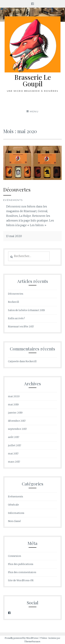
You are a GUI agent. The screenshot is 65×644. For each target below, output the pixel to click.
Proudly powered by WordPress (21, 638)
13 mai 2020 (14, 236)
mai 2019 (13, 404)
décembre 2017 (17, 421)
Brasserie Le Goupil (33, 80)
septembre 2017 (17, 429)
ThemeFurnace (32, 641)
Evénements (13, 200)
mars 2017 (14, 462)
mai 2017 (13, 454)
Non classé (14, 521)
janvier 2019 (15, 413)
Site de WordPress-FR (21, 580)
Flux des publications (21, 564)
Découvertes (17, 190)
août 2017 (14, 437)
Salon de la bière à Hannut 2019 (26, 310)
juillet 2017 (15, 445)
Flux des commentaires (22, 572)
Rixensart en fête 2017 (21, 327)
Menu (34, 111)
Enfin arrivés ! (16, 318)
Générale (13, 505)
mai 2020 (14, 396)
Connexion (14, 556)
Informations (16, 513)
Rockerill (14, 302)
